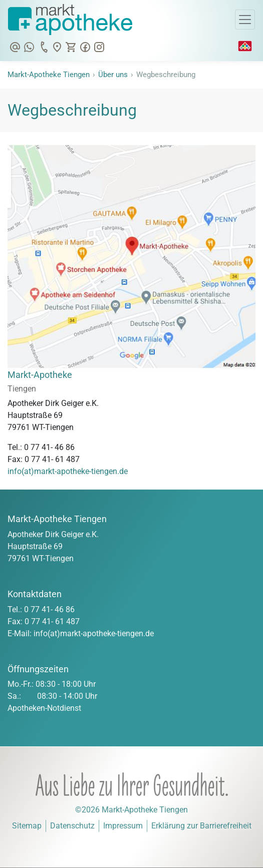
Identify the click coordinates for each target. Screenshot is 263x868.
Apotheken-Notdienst (44, 708)
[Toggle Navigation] (245, 20)
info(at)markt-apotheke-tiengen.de (68, 471)
